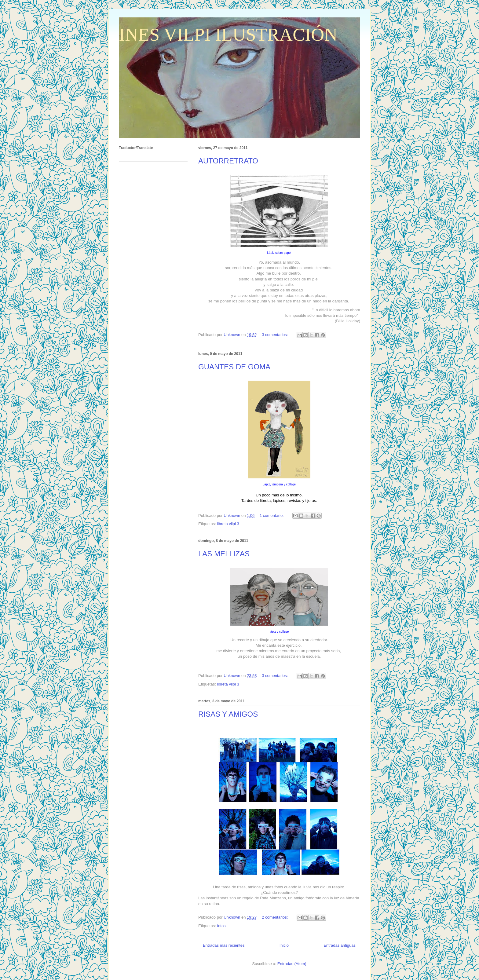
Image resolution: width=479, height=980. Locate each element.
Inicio (284, 945)
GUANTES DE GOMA (234, 367)
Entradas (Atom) (292, 964)
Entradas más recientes (224, 945)
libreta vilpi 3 (228, 524)
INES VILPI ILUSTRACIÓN (228, 35)
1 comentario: (272, 516)
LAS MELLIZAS (224, 554)
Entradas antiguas (340, 945)
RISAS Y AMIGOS (228, 714)
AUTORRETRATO (228, 161)
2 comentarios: (275, 917)
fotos (221, 926)
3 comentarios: (275, 335)
